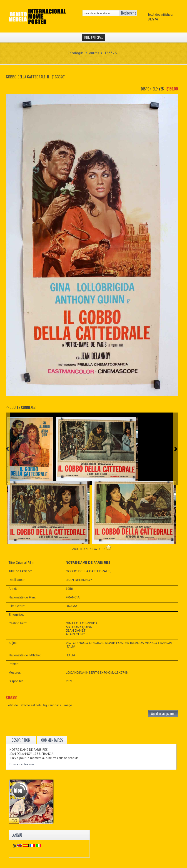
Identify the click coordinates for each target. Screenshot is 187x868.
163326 (111, 53)
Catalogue (76, 53)
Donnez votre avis (22, 764)
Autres (94, 53)
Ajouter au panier (163, 713)
